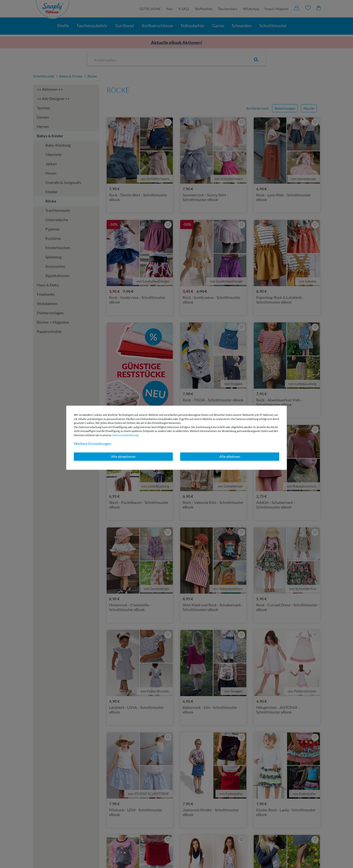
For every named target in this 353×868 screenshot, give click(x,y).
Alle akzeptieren (123, 456)
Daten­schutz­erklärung (125, 435)
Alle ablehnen (230, 456)
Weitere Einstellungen (93, 443)
